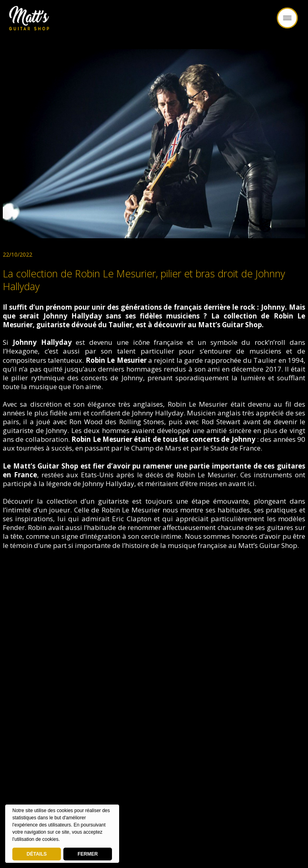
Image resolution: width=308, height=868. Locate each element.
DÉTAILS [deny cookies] (37, 854)
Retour (154, 23)
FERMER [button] (88, 854)
